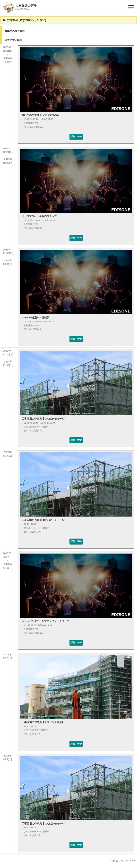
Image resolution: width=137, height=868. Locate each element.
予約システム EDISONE (124, 861)
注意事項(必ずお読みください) (25, 20)
